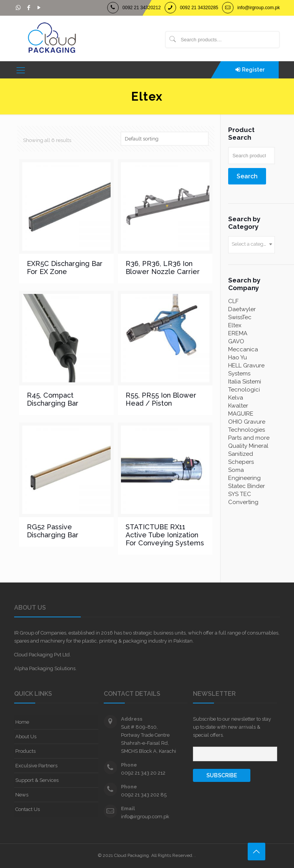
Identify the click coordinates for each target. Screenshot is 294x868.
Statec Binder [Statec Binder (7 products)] (247, 486)
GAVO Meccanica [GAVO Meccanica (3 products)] (243, 345)
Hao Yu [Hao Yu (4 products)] (238, 357)
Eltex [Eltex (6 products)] (235, 325)
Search (247, 176)
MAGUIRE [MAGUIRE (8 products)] (241, 414)
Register (253, 70)
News (22, 795)
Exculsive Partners (36, 766)
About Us (26, 737)
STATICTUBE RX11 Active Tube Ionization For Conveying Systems (165, 535)
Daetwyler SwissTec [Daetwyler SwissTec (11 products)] (242, 313)
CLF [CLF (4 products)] (233, 301)
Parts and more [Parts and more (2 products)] (249, 438)
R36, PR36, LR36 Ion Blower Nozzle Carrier (163, 268)
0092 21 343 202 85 (144, 795)
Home (22, 722)
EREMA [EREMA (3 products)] (238, 333)
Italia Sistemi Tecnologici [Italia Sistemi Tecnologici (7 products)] (245, 386)
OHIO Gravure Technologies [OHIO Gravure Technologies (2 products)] (247, 426)
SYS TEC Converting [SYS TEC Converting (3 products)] (243, 498)
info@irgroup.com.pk (259, 8)
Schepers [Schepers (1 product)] (241, 462)
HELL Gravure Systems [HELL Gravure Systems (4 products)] (246, 370)
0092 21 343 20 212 (143, 773)
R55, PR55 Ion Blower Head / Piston (161, 399)
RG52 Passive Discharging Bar (53, 531)
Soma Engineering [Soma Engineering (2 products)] (244, 474)
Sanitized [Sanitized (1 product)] (241, 454)
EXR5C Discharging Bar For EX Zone (65, 268)
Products (25, 751)
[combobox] (252, 245)
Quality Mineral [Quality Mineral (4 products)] (248, 446)
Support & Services (37, 780)
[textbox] (252, 244)
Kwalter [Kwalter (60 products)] (238, 406)
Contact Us (28, 809)
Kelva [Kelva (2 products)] (236, 398)
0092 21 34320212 (142, 8)
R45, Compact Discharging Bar (53, 399)
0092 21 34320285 (199, 8)
